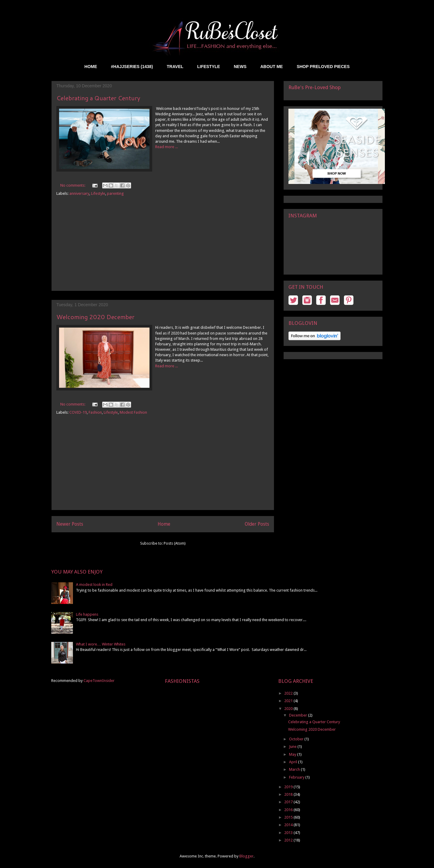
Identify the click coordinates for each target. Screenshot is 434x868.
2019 (289, 787)
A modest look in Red (94, 585)
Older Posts (257, 524)
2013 (289, 833)
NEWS (240, 67)
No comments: (73, 185)
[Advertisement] (163, 248)
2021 (289, 701)
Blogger (246, 856)
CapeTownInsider (99, 681)
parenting (115, 193)
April (294, 762)
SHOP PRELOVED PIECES (323, 67)
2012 (289, 840)
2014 (289, 825)
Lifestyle (98, 193)
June (293, 747)
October (297, 739)
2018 (289, 794)
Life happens (87, 614)
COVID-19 (78, 412)
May (293, 754)
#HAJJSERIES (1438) (132, 67)
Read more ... (167, 147)
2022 (289, 693)
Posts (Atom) (175, 543)
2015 (289, 817)
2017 (289, 802)
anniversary (79, 193)
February (297, 777)
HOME (91, 67)
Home (164, 524)
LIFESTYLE (208, 67)
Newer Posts (70, 524)
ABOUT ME (272, 67)
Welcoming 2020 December (95, 317)
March (295, 769)
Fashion (95, 412)
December (299, 715)
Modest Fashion (133, 412)
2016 (289, 810)
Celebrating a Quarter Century (98, 98)
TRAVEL (175, 67)
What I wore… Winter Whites (101, 644)
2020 (289, 709)
